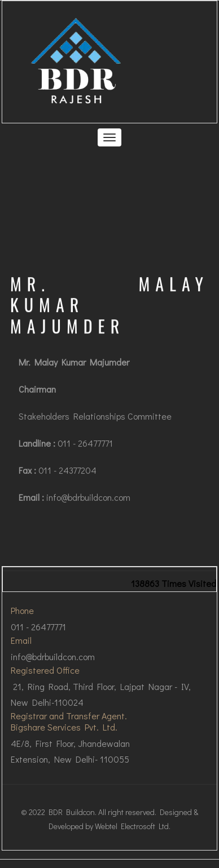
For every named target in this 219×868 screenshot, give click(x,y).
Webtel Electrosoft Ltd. (133, 826)
